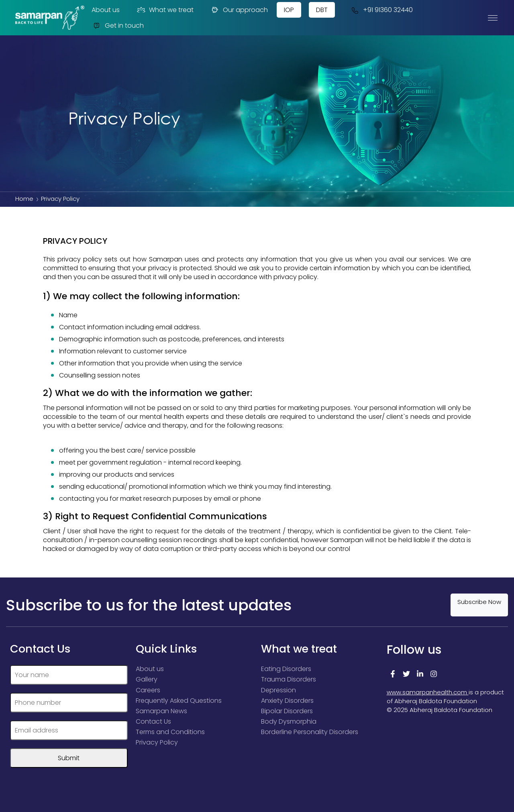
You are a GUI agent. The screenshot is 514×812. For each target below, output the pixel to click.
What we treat (165, 10)
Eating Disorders (286, 669)
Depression (278, 690)
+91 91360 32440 (381, 10)
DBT (322, 10)
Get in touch (118, 26)
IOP (289, 10)
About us (106, 10)
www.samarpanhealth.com (428, 692)
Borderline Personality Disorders (310, 731)
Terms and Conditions (170, 731)
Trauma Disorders (289, 679)
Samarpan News (161, 711)
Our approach (239, 10)
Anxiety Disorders (287, 700)
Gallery (147, 679)
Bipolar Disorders (287, 711)
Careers (148, 690)
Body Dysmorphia (289, 721)
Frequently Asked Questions (179, 700)
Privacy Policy (157, 742)
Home (24, 199)
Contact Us (153, 721)
